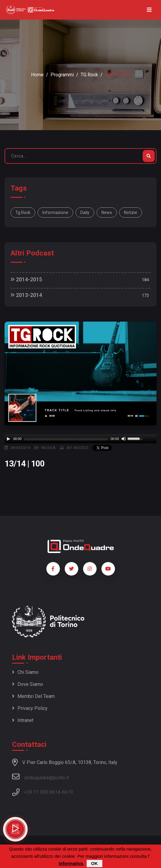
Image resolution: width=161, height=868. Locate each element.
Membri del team (33, 696)
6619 (67, 792)
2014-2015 (26, 279)
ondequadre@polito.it (40, 777)
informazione (55, 212)
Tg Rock (23, 212)
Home (37, 75)
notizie (131, 212)
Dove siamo (28, 684)
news (107, 212)
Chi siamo (25, 672)
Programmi (62, 75)
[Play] (8, 439)
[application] (80, 439)
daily (85, 212)
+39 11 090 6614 (42, 792)
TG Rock (89, 75)
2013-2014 (26, 295)
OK (95, 863)
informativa (71, 863)
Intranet (23, 720)
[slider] (66, 439)
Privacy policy (30, 708)
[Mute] (124, 439)
